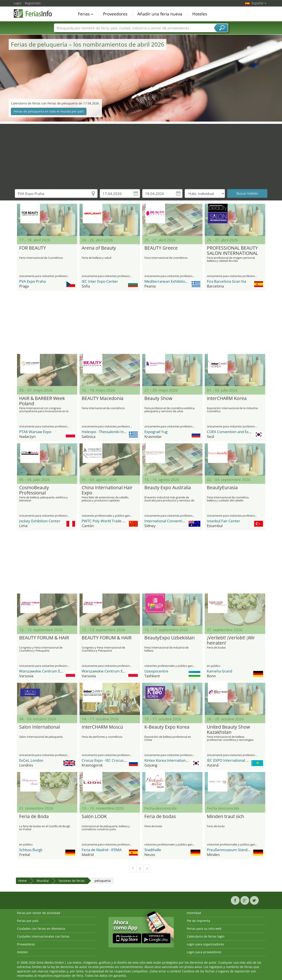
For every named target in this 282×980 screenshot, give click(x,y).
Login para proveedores (204, 952)
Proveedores (115, 14)
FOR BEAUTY (33, 248)
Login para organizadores (205, 944)
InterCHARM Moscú (102, 727)
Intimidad (194, 913)
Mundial (43, 881)
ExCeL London (31, 760)
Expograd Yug (156, 432)
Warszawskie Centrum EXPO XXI (46, 671)
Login (18, 3)
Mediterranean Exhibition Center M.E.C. (178, 281)
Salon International (40, 727)
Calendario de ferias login (206, 936)
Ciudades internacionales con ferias (43, 936)
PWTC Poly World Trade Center (108, 521)
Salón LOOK (94, 817)
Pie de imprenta (198, 921)
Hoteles (200, 14)
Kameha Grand (220, 671)
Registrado (33, 3)
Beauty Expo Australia (168, 488)
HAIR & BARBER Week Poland (42, 401)
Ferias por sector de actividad (39, 913)
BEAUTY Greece (161, 248)
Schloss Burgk (31, 850)
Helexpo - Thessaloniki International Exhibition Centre (127, 432)
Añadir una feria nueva (160, 14)
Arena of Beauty (99, 248)
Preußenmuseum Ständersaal (232, 850)
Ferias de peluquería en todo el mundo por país (49, 111)
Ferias (85, 14)
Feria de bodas (160, 817)
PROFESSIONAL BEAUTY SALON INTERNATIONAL (232, 251)
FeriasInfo (35, 13)
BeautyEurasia (222, 488)
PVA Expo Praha (32, 281)
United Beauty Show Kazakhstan (228, 730)
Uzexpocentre (156, 671)
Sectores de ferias (72, 881)
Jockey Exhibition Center (40, 521)
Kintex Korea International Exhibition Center (182, 760)
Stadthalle (153, 850)
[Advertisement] (141, 154)
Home (23, 881)
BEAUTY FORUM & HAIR (44, 638)
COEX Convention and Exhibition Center (240, 432)
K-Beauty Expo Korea (167, 727)
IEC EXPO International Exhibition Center (241, 760)
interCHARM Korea (227, 398)
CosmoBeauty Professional (34, 490)
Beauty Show (158, 398)
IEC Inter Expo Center (100, 281)
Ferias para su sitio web (204, 929)
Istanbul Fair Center (224, 521)
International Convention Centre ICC (175, 521)
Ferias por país (28, 921)
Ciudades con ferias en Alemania (41, 929)
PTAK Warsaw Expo (35, 432)
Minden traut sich (225, 817)
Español (259, 3)
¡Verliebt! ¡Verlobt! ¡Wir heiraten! (231, 640)
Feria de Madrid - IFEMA (102, 850)
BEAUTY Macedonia (103, 398)
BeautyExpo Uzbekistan (170, 638)
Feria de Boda (34, 817)
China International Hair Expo (107, 490)
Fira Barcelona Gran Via (226, 281)
